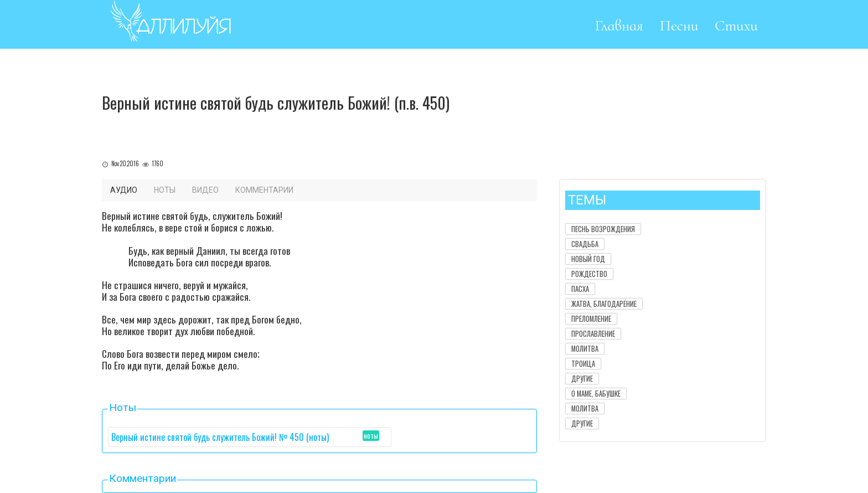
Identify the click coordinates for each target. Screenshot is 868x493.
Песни (679, 26)
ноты (371, 436)
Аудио (124, 190)
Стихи (736, 26)
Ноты (165, 190)
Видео (205, 190)
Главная (619, 26)
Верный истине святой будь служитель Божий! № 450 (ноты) (220, 437)
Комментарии (264, 190)
